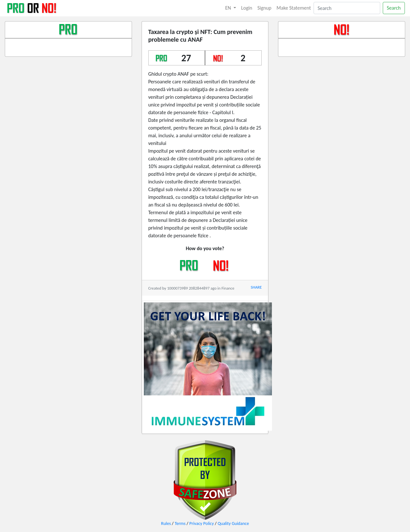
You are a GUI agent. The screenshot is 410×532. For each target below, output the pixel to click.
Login (247, 8)
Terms (180, 524)
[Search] (347, 8)
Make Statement (294, 8)
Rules (166, 524)
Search (394, 8)
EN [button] (229, 8)
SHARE (256, 287)
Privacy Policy (202, 524)
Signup (265, 8)
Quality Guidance (233, 524)
